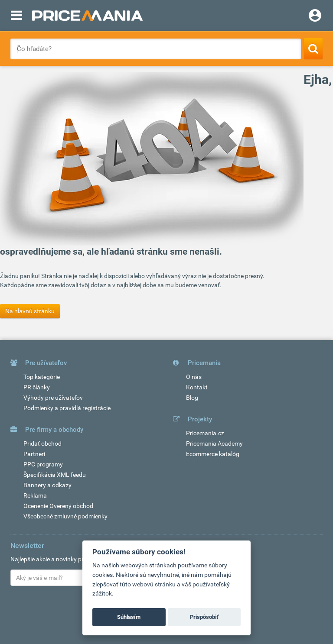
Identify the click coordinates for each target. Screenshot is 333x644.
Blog (192, 398)
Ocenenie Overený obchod (58, 506)
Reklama (35, 495)
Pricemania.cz (205, 433)
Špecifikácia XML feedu (55, 475)
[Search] (313, 49)
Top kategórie (42, 377)
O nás (194, 377)
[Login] (315, 16)
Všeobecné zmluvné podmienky (65, 516)
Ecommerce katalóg (213, 454)
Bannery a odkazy (47, 485)
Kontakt (197, 387)
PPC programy (43, 464)
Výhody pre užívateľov (53, 398)
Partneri (34, 454)
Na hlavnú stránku (30, 311)
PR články (37, 387)
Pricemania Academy (214, 443)
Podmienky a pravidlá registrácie (67, 408)
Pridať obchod (42, 443)
